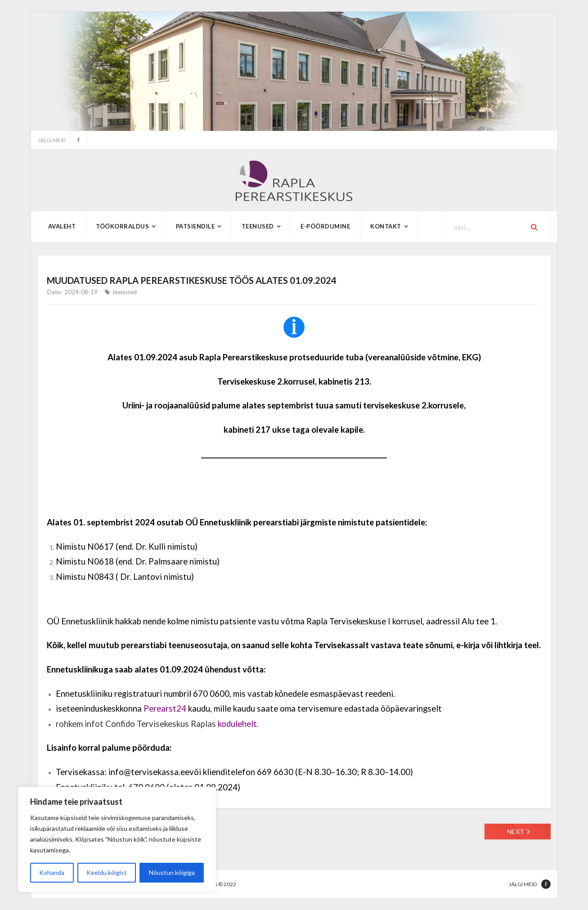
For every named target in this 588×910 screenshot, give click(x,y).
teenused (125, 292)
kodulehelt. (238, 724)
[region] (117, 839)
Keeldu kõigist (107, 872)
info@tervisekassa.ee (149, 772)
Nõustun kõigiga (172, 872)
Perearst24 (165, 708)
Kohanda (52, 872)
